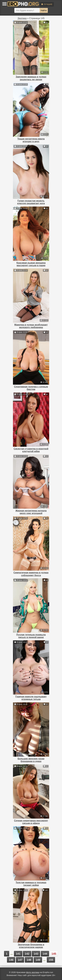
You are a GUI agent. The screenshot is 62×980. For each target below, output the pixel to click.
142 (27, 954)
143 (36, 954)
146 (11, 960)
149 (38, 960)
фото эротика (33, 972)
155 (51, 960)
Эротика (22, 18)
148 (29, 960)
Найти (44, 10)
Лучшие (47, 4)
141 (18, 954)
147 (20, 960)
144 (45, 954)
